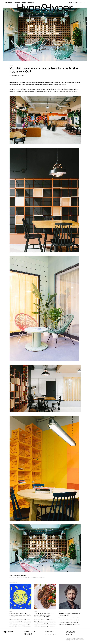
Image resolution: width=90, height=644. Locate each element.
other (30, 578)
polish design (42, 578)
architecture (20, 578)
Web (14, 576)
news (60, 611)
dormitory (34, 578)
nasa (11, 611)
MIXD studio (62, 83)
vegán (35, 611)
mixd (38, 578)
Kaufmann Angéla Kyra (15, 76)
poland (14, 578)
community (25, 578)
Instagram (23, 576)
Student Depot (37, 83)
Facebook (18, 576)
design (11, 66)
